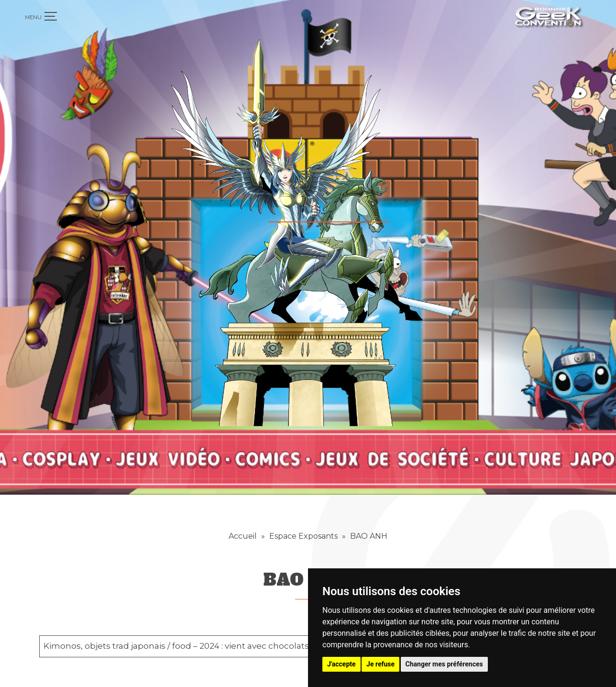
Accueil (243, 514)
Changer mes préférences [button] (444, 664)
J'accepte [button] (341, 664)
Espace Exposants (303, 514)
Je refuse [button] (380, 664)
